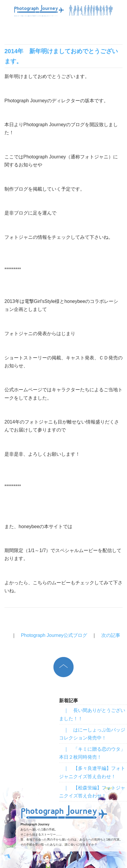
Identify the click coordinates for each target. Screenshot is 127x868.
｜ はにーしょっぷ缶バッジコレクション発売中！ (92, 734)
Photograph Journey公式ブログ (54, 635)
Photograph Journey (64, 812)
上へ (63, 667)
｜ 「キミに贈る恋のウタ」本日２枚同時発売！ (92, 753)
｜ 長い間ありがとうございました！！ (92, 714)
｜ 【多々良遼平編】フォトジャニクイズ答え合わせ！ (92, 772)
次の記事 (111, 635)
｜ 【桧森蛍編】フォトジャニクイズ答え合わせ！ (92, 792)
